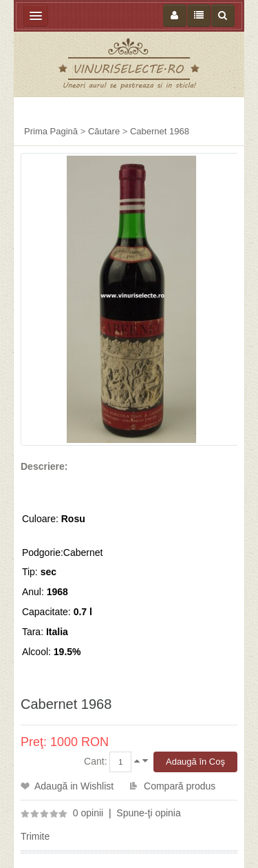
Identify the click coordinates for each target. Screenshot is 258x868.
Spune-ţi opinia (148, 813)
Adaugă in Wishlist (74, 786)
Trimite (35, 836)
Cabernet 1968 (160, 131)
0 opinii (88, 813)
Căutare (104, 131)
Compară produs (180, 786)
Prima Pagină (51, 131)
